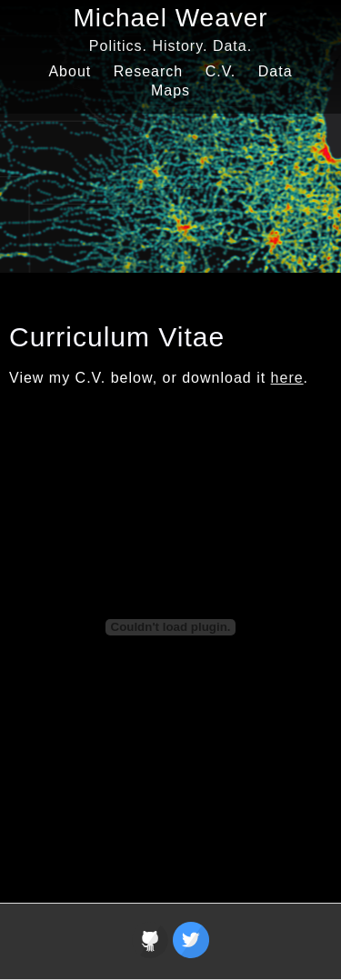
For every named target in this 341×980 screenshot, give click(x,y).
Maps (170, 90)
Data (276, 71)
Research (148, 71)
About (70, 71)
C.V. (221, 71)
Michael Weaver (170, 18)
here (287, 378)
